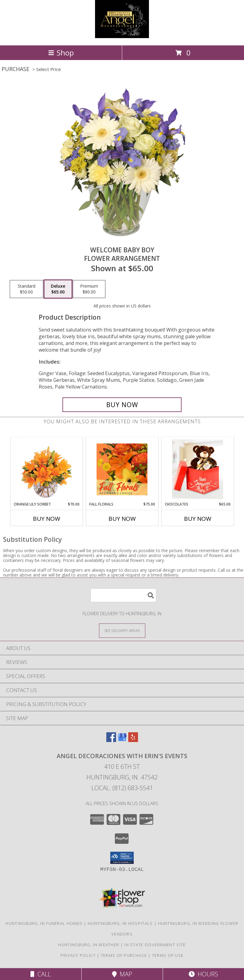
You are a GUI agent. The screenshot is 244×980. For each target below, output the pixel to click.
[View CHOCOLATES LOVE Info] (198, 469)
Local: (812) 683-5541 (122, 788)
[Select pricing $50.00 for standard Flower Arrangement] (27, 289)
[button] (122, 858)
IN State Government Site (155, 945)
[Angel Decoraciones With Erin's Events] (122, 36)
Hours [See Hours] (203, 974)
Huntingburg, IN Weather (89, 945)
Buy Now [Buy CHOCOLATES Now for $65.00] (198, 519)
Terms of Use (168, 955)
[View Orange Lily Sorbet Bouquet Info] (46, 469)
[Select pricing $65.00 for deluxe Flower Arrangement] (58, 289)
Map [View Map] (122, 974)
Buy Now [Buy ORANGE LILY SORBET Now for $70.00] (47, 519)
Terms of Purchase (124, 955)
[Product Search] (123, 595)
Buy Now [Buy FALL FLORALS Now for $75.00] (122, 519)
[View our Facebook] (111, 740)
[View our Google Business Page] (122, 740)
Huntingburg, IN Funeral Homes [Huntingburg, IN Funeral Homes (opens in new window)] (44, 923)
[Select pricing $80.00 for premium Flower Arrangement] (89, 289)
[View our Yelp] (133, 740)
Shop (61, 53)
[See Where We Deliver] (122, 630)
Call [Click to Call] (41, 974)
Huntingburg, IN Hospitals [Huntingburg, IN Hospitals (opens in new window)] (120, 923)
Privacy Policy (78, 955)
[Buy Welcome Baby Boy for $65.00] (122, 405)
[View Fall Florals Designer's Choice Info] (122, 469)
